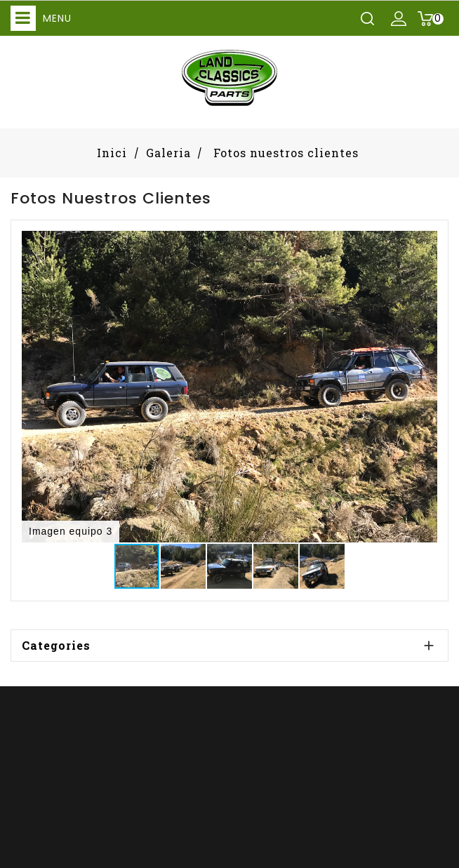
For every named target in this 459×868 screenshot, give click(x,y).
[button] (425, 243)
